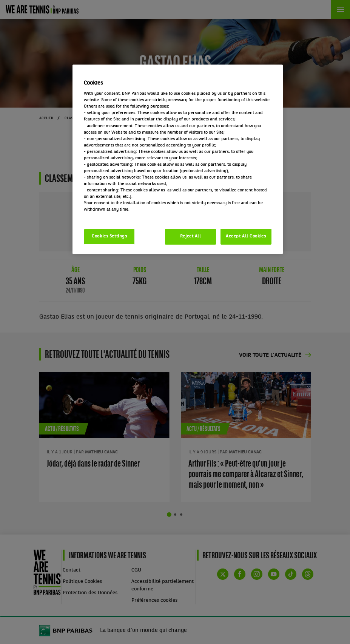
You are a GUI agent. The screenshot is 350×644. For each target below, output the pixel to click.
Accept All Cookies (246, 236)
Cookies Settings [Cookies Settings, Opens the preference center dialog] (109, 236)
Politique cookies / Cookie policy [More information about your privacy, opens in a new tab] (117, 216)
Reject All (191, 236)
